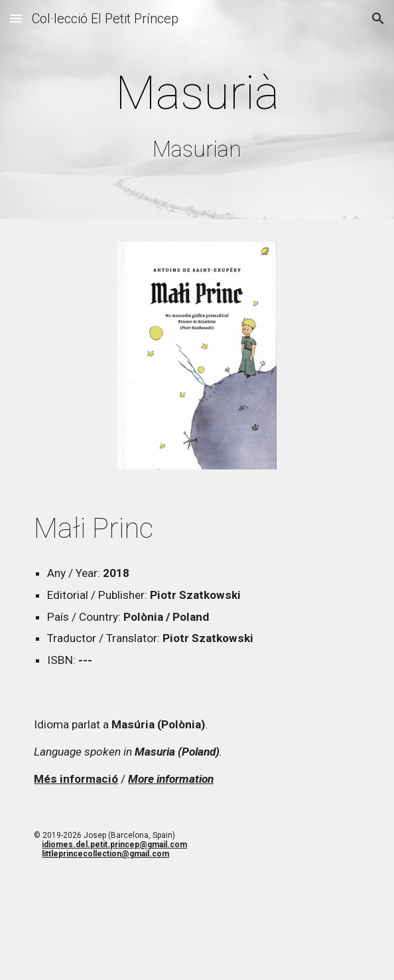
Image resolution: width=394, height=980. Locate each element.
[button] (16, 18)
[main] (197, 113)
